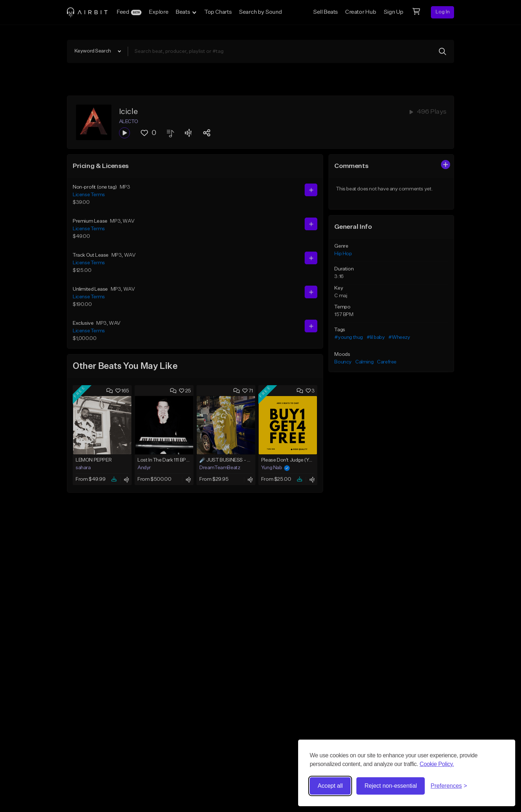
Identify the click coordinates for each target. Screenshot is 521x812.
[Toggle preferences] (449, 786)
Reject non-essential (391, 786)
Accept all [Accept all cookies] (330, 786)
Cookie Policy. (437, 764)
